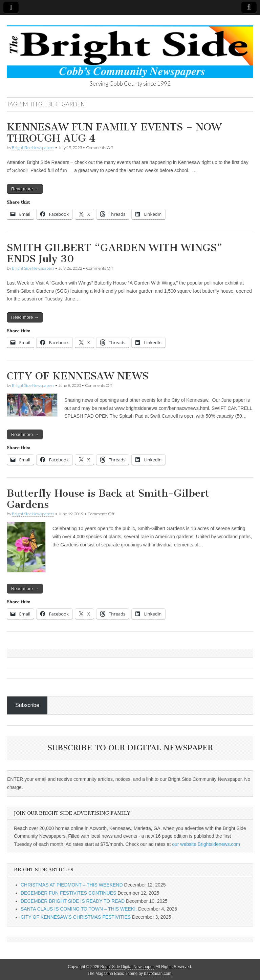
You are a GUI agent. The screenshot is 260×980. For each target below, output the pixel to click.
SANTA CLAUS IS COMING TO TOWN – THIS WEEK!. (79, 909)
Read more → (25, 189)
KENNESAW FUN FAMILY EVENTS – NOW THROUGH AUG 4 (114, 133)
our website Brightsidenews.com (206, 844)
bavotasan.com (158, 974)
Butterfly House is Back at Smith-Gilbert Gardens (108, 499)
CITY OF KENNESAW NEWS (78, 376)
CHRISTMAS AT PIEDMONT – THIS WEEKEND (72, 885)
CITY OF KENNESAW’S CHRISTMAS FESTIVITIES (76, 917)
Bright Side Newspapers (33, 148)
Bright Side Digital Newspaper (127, 967)
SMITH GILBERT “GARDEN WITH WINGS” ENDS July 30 (114, 253)
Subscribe (27, 705)
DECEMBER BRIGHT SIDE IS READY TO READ (73, 901)
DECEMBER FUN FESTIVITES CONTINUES (68, 893)
